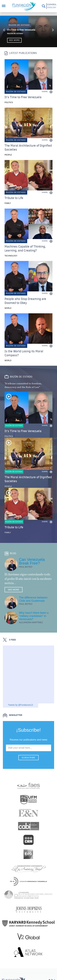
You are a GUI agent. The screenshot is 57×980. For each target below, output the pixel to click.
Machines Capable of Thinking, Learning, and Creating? (25, 249)
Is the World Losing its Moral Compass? (24, 353)
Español (52, 4)
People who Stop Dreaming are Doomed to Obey (25, 301)
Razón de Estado (15, 33)
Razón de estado (19, 25)
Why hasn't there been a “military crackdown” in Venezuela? (34, 616)
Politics (9, 102)
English (52, 7)
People (8, 155)
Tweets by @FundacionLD (21, 705)
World (8, 308)
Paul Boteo (26, 567)
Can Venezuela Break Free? (32, 561)
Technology (11, 256)
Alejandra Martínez (31, 622)
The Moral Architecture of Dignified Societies (28, 148)
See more (14, 40)
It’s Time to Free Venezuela (21, 30)
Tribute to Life (14, 198)
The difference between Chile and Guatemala (33, 599)
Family (8, 203)
